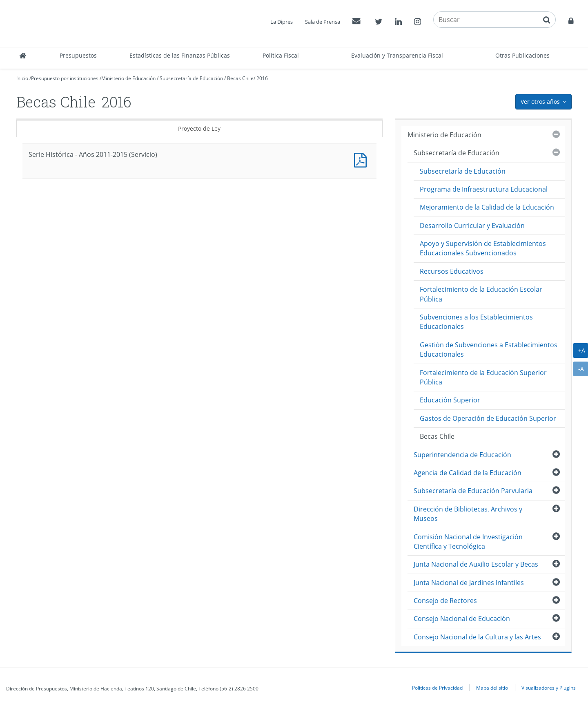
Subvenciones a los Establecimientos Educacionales (476, 322)
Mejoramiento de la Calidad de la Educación (487, 207)
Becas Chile (240, 78)
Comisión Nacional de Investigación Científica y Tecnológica (468, 542)
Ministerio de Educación (128, 78)
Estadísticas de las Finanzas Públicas (180, 55)
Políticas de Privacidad (437, 688)
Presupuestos (78, 55)
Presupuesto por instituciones (65, 78)
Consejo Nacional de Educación (462, 619)
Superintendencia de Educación (462, 455)
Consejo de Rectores (445, 601)
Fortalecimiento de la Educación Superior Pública (483, 377)
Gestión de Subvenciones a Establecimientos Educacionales (489, 350)
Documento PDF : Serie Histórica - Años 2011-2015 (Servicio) (362, 159)
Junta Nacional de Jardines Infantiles (469, 583)
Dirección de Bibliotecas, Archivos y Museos (468, 514)
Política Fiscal (281, 55)
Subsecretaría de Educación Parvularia (473, 491)
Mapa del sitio (492, 688)
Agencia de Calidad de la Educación (468, 473)
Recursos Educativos (452, 271)
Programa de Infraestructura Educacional (484, 189)
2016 (262, 78)
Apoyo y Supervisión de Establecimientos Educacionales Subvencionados (483, 248)
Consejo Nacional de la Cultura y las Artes (477, 637)
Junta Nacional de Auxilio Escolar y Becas (476, 564)
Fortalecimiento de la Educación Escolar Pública (481, 294)
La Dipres (282, 22)
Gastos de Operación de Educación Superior (488, 418)
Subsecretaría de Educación (191, 78)
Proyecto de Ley (199, 128)
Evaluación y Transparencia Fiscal (397, 55)
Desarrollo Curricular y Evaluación (472, 226)
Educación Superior (450, 400)
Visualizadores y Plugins (549, 688)
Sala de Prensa (323, 22)
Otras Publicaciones (522, 55)
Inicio (22, 78)
